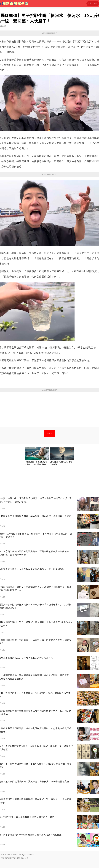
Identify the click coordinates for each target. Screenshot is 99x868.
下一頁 (49, 434)
